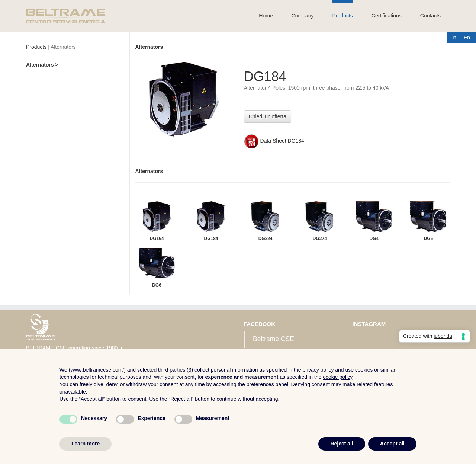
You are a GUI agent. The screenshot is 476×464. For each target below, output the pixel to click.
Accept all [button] (392, 444)
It (454, 38)
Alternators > (42, 65)
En (467, 38)
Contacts (430, 16)
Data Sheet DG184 (274, 141)
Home (266, 16)
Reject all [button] (342, 444)
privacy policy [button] (318, 370)
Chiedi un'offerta (268, 116)
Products (343, 16)
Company (303, 16)
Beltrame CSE (274, 339)
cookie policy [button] (337, 377)
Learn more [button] (86, 444)
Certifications (387, 16)
